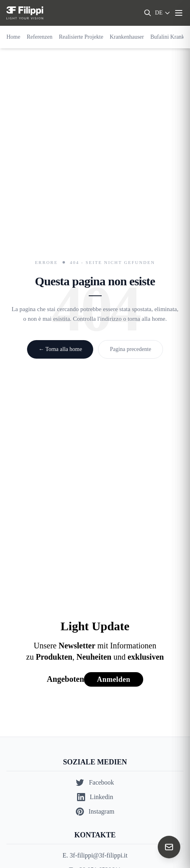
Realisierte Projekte (81, 37)
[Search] (148, 13)
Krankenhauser (127, 37)
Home (13, 37)
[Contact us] (169, 847)
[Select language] (163, 13)
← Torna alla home (60, 349)
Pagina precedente (130, 349)
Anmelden (114, 679)
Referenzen (40, 37)
